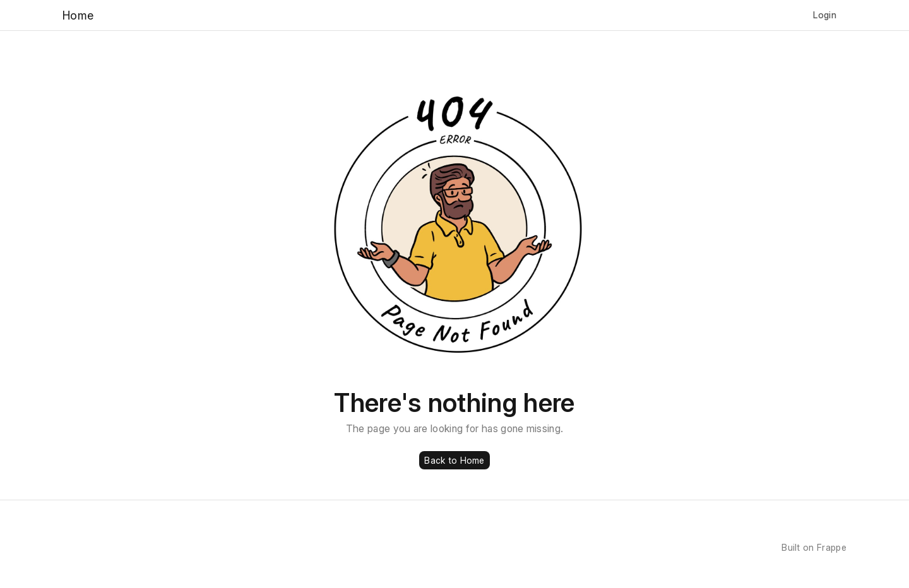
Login (825, 15)
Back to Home (454, 460)
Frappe (832, 547)
